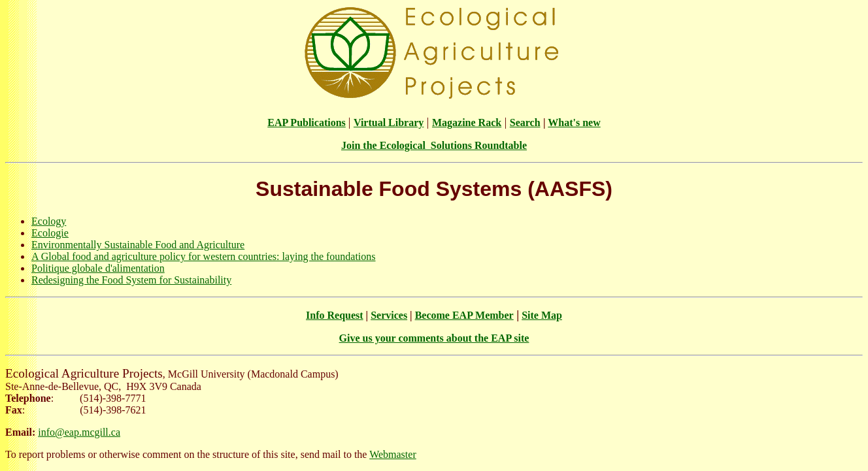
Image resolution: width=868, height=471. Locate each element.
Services (389, 315)
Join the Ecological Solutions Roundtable (434, 145)
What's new (574, 122)
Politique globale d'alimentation (98, 268)
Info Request (335, 315)
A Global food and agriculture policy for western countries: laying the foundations (204, 256)
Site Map (542, 315)
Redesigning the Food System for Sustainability (131, 280)
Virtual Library (389, 122)
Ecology (49, 221)
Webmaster (393, 454)
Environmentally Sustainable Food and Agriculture (138, 245)
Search (525, 122)
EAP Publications (307, 122)
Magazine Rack (467, 122)
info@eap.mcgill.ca (79, 432)
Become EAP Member (464, 315)
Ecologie (50, 233)
